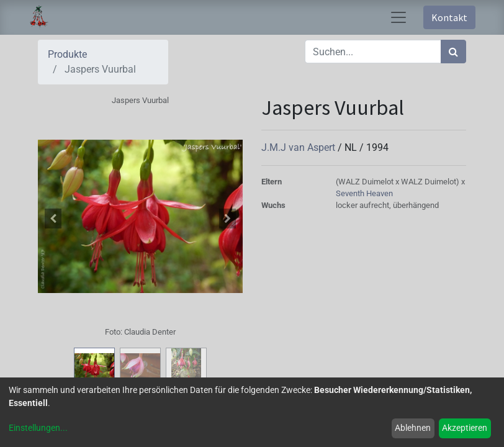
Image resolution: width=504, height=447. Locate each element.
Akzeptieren (465, 428)
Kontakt (449, 17)
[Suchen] (453, 52)
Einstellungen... (38, 428)
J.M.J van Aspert (299, 147)
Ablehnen (413, 428)
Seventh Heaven (364, 193)
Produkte (67, 54)
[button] (53, 219)
